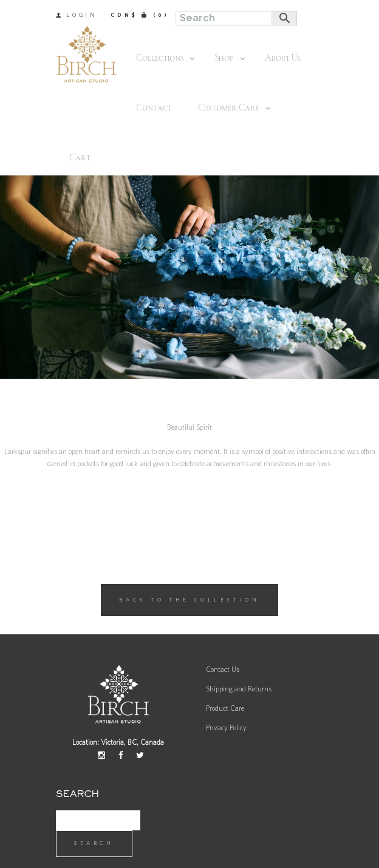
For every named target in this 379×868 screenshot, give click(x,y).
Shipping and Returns (239, 689)
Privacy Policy (226, 728)
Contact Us (223, 670)
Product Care (225, 708)
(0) (161, 15)
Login (82, 15)
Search (94, 843)
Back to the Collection (189, 600)
